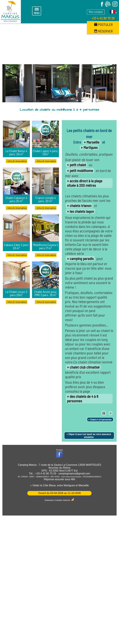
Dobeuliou (49, 500)
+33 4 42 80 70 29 (103, 18)
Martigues (91, 147)
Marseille (93, 142)
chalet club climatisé (85, 367)
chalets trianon (81, 206)
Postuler (103, 24)
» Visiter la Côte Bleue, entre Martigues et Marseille (59, 485)
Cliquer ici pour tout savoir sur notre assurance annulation (90, 436)
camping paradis (82, 259)
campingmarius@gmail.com (74, 474)
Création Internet (64, 500)
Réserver (103, 31)
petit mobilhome (81, 171)
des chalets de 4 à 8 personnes (83, 399)
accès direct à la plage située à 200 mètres (85, 183)
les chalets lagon (82, 211)
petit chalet (78, 165)
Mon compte (96, 12)
